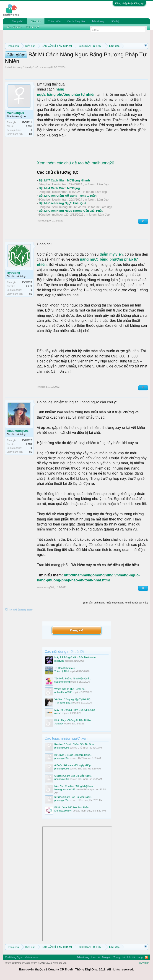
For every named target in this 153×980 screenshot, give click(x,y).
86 (31, 294)
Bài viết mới (33, 27)
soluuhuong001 (62, 207)
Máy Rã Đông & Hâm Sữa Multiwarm (75, 657)
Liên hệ (115, 21)
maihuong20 (46, 67)
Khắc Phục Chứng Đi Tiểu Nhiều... (74, 720)
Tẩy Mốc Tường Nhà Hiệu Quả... (73, 678)
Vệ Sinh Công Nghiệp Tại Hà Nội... (74, 699)
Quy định (144, 963)
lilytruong (13, 273)
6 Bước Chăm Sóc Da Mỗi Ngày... (73, 776)
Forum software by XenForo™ (36, 963)
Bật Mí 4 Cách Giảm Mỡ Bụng (59, 188)
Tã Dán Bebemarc (65, 668)
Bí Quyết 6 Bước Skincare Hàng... (73, 755)
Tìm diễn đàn (14, 27)
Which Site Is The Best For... (70, 689)
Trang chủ (18, 21)
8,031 (29, 126)
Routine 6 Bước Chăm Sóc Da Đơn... (75, 744)
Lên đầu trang (135, 957)
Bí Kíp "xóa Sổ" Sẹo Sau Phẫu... (73, 807)
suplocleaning (62, 682)
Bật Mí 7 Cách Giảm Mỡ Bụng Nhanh (64, 180)
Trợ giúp (107, 957)
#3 (143, 588)
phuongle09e (62, 748)
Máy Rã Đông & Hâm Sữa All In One (75, 710)
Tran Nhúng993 (63, 703)
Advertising (98, 21)
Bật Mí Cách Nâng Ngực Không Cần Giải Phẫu (71, 211)
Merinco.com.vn (63, 811)
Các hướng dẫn (76, 21)
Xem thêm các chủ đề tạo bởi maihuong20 (76, 163)
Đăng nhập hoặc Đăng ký (129, 3)
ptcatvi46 (60, 661)
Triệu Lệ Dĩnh (62, 671)
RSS (146, 957)
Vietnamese (31, 957)
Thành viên (54, 21)
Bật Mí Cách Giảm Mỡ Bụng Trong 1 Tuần (68, 196)
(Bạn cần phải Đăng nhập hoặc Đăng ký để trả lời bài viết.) (115, 603)
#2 (143, 388)
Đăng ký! (76, 630)
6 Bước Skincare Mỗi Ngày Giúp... (74, 765)
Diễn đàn (36, 21)
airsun (58, 713)
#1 (143, 221)
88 (31, 134)
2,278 (29, 286)
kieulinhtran (60, 184)
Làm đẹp (29, 67)
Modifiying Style (14, 957)
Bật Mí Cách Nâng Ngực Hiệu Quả (62, 203)
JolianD (59, 724)
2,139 (29, 444)
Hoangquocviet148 (65, 789)
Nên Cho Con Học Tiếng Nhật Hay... (75, 786)
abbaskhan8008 (63, 692)
